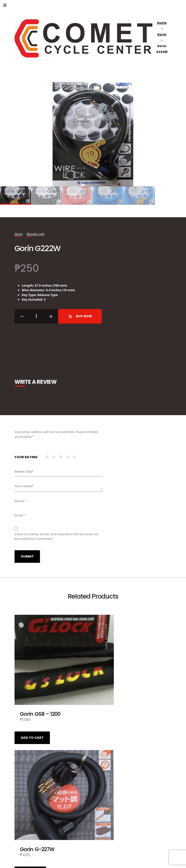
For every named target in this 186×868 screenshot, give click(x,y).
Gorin (162, 34)
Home (162, 23)
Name (20, 501)
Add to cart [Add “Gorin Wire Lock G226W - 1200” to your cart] (111, 831)
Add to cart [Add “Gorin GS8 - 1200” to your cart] (32, 716)
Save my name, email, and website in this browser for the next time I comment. (56, 537)
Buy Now (80, 316)
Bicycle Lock (35, 234)
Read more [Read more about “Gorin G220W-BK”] (30, 831)
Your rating (26, 457)
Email (20, 515)
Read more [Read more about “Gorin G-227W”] (109, 716)
